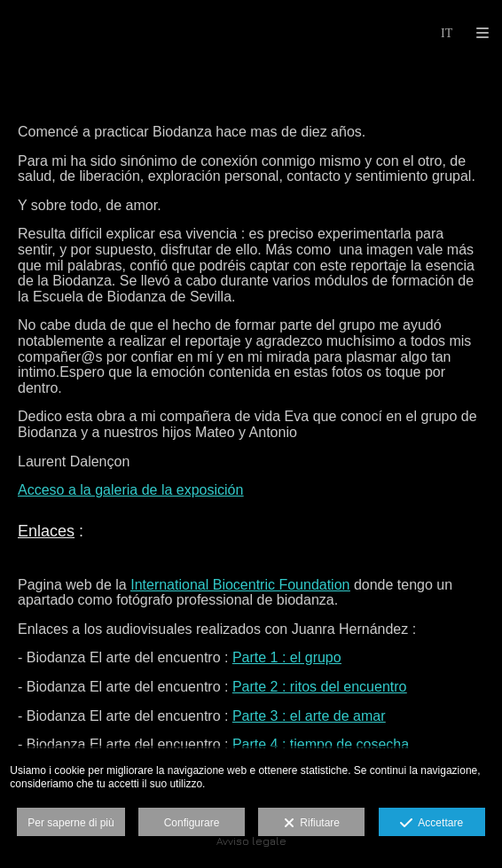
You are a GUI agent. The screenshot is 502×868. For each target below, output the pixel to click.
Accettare (431, 824)
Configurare (192, 823)
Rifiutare (312, 824)
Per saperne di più (71, 823)
